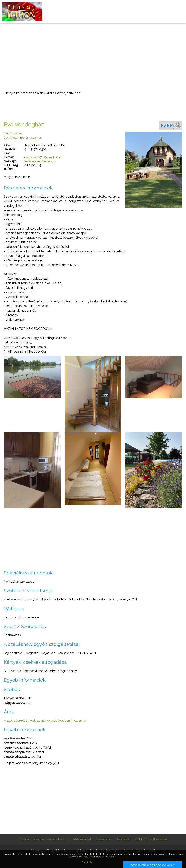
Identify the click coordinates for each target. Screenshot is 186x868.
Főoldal (24, 839)
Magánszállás (13, 133)
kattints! (113, 857)
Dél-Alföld (11, 138)
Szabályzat (104, 839)
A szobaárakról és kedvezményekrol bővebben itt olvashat (45, 721)
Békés (24, 138)
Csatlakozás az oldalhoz (51, 839)
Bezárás (87, 862)
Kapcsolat (123, 839)
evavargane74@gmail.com (42, 157)
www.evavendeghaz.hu (40, 161)
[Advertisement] (93, 57)
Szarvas (36, 138)
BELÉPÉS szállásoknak (151, 839)
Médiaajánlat (82, 839)
